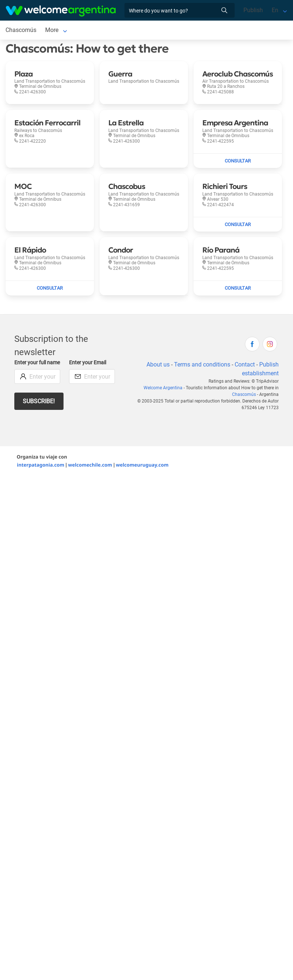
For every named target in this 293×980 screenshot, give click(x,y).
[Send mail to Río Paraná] (238, 288)
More (52, 30)
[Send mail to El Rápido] (50, 288)
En (275, 10)
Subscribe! (39, 401)
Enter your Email (88, 363)
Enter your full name (37, 363)
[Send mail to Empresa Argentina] (238, 161)
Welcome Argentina (163, 388)
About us (158, 364)
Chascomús (244, 394)
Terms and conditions (202, 364)
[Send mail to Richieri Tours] (238, 225)
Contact (245, 364)
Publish (253, 10)
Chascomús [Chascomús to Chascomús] (21, 30)
